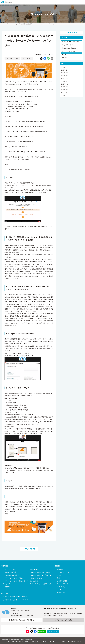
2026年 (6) (64, 67)
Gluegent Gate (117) (68, 45)
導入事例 (60, 569)
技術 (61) (64, 55)
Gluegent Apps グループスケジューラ (42, 575)
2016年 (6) (64, 95)
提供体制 (24, 596)
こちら (28, 353)
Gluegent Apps (34, 569)
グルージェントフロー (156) (70, 42)
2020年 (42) (65, 84)
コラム (7, 590)
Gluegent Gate (7, 584)
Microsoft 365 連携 (10, 572)
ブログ (8, 24)
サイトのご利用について (37, 641)
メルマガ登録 (53, 631)
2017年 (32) (65, 93)
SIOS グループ (49, 641)
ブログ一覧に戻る (29, 549)
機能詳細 (7, 587)
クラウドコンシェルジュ (12, 597)
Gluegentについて (62, 584)
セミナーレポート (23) (68, 51)
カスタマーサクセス (10, 600)
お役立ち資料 (61, 593)
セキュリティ (61, 587)
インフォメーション (63, 572)
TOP (3, 24)
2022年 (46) (65, 79)
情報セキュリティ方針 (22, 641)
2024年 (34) (65, 73)
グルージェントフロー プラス (14, 578)
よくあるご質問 (62, 581)
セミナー (60, 575)
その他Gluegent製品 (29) (69, 48)
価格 (59, 578)
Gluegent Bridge (34, 581)
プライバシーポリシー (8, 642)
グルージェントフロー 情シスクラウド (16, 581)
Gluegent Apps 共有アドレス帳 (40, 572)
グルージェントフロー (10, 569)
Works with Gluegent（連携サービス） (41, 584)
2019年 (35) (65, 87)
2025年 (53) (65, 70)
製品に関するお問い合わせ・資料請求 (22, 620)
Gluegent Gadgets (36, 578)
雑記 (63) (64, 58)
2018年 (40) (65, 90)
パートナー (25, 599)
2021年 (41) (65, 81)
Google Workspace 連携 (12, 575)
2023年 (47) (65, 76)
